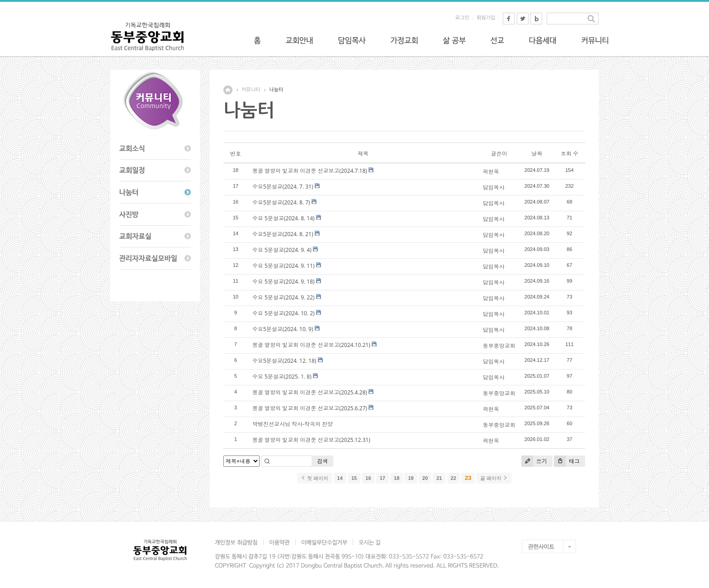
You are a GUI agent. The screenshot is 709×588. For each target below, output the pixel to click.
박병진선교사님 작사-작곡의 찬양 (293, 424)
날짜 (537, 154)
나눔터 (276, 90)
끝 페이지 (494, 478)
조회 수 (570, 154)
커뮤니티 (251, 90)
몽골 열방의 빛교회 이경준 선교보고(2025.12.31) (311, 440)
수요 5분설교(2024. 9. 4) (282, 250)
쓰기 (534, 461)
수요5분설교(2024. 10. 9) (283, 329)
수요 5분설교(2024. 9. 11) (284, 266)
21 (439, 478)
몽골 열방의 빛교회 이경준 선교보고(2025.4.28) (310, 392)
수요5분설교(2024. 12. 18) (284, 361)
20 (425, 478)
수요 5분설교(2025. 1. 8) (282, 377)
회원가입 (486, 18)
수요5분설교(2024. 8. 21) (283, 234)
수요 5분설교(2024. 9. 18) (284, 282)
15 (354, 478)
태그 (567, 461)
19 (411, 478)
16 (368, 478)
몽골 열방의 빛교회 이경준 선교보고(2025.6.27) (310, 408)
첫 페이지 (314, 478)
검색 (322, 461)
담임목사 (494, 187)
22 (454, 478)
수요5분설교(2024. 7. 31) (283, 187)
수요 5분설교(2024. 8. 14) (284, 218)
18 (397, 478)
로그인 (462, 18)
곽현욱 (491, 172)
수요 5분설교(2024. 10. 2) (284, 313)
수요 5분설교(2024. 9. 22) (284, 297)
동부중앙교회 (499, 346)
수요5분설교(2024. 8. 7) (281, 202)
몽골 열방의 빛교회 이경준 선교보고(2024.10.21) (311, 345)
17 (383, 478)
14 (340, 478)
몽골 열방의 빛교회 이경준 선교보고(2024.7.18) (310, 171)
